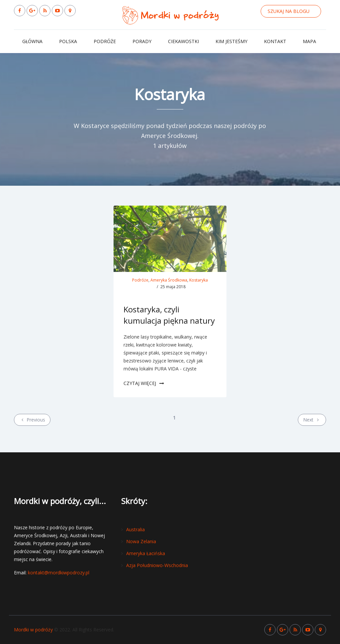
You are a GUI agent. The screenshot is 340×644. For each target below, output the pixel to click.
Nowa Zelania (141, 541)
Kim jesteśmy (231, 41)
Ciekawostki (183, 41)
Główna (32, 41)
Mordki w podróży (33, 630)
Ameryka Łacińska (146, 553)
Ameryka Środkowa (169, 280)
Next (312, 420)
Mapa (309, 41)
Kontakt (275, 41)
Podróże (105, 41)
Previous (32, 420)
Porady (142, 41)
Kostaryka (199, 280)
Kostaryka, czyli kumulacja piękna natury (169, 315)
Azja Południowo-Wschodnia (157, 565)
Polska (68, 41)
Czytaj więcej (144, 383)
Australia (135, 529)
